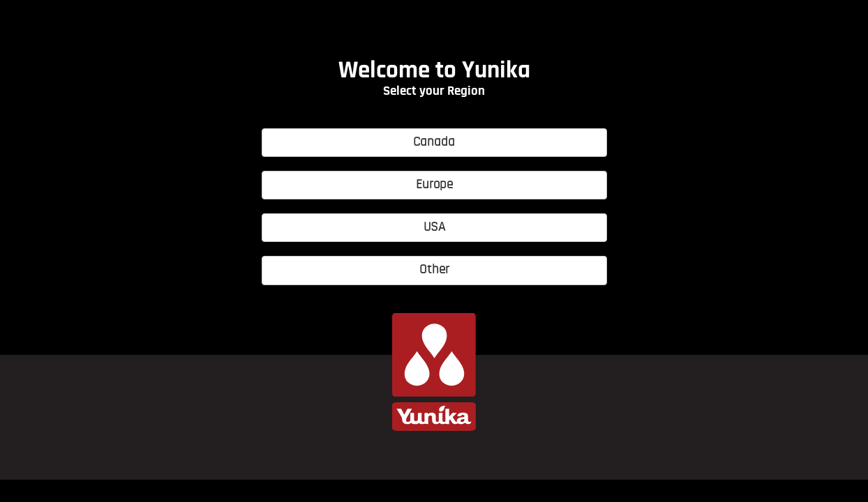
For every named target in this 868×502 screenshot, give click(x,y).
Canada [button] (434, 143)
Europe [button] (434, 185)
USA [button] (434, 228)
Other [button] (434, 270)
